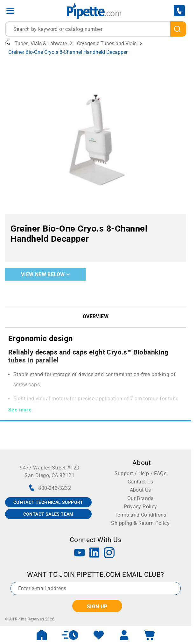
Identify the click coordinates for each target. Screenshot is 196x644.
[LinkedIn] (94, 553)
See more (20, 410)
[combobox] (96, 29)
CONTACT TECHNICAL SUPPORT (48, 502)
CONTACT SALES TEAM (48, 514)
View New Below (45, 274)
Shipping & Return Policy (140, 523)
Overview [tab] (96, 316)
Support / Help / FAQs (140, 473)
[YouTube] (80, 553)
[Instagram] (109, 553)
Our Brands (140, 498)
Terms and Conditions (140, 515)
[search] (178, 29)
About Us (140, 490)
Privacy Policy (140, 507)
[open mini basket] (150, 635)
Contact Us (140, 482)
